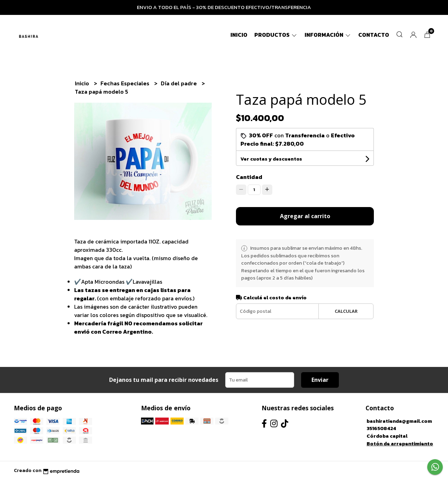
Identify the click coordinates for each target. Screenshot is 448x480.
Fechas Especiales (126, 83)
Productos (276, 35)
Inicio (239, 35)
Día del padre (179, 83)
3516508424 (381, 428)
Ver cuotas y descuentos (271, 159)
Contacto (374, 35)
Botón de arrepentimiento (400, 444)
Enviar (320, 380)
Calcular (346, 311)
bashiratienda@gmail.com (399, 421)
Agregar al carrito (305, 216)
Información (328, 35)
